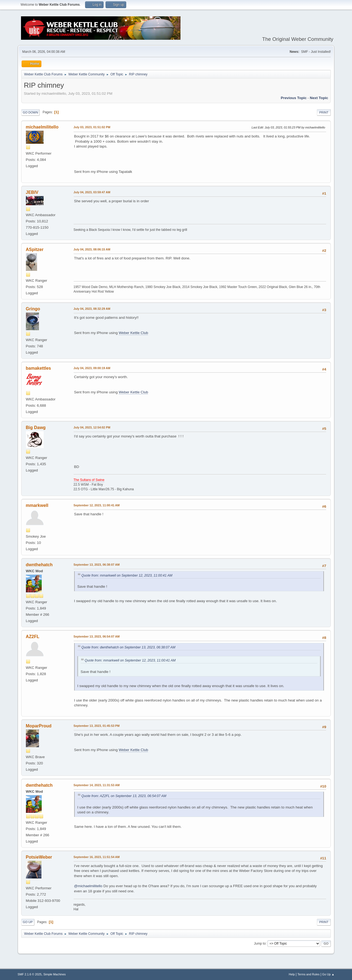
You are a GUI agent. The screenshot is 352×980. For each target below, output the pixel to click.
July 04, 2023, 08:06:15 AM (92, 249)
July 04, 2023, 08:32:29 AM (92, 309)
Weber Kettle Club (133, 333)
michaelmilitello (42, 127)
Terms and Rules (309, 974)
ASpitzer (35, 249)
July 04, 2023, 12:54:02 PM (92, 427)
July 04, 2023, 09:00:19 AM (92, 368)
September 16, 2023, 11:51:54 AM (97, 857)
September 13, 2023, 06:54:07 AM (97, 636)
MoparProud (39, 726)
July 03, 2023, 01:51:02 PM (92, 127)
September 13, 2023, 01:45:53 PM (97, 726)
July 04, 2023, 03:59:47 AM (92, 192)
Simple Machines (55, 974)
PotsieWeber (39, 857)
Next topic (319, 98)
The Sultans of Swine (89, 480)
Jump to (260, 943)
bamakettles (38, 368)
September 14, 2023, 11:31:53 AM (97, 785)
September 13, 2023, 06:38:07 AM (97, 565)
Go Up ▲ (328, 974)
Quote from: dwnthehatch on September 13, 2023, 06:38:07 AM (128, 647)
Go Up (28, 922)
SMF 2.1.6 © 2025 (30, 974)
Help (292, 974)
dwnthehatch (39, 565)
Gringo (33, 309)
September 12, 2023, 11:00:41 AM (97, 505)
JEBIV (32, 192)
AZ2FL (33, 637)
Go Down (31, 112)
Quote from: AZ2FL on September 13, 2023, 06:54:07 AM (124, 796)
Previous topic (294, 98)
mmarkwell (37, 505)
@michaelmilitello (88, 886)
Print (324, 112)
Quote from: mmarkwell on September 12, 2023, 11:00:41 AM (127, 575)
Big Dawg (36, 428)
